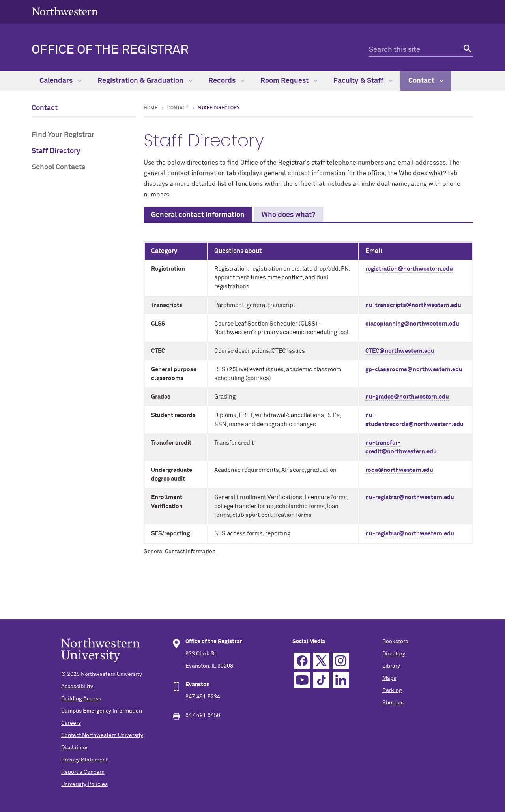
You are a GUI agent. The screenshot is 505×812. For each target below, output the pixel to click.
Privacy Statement (84, 760)
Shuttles (393, 703)
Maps (389, 678)
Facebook (302, 661)
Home (151, 108)
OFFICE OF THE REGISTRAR (110, 50)
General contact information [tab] (198, 215)
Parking (392, 690)
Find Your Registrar (63, 135)
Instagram (341, 661)
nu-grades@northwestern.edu (407, 397)
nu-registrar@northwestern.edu (410, 497)
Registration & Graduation (145, 81)
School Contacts (58, 167)
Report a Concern (83, 772)
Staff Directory (56, 151)
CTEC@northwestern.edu (400, 351)
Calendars (61, 81)
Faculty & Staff (363, 81)
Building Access (81, 699)
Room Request (289, 81)
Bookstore (395, 642)
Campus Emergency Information (102, 711)
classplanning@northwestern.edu (412, 324)
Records (226, 81)
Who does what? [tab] (288, 215)
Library (391, 666)
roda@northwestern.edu (399, 470)
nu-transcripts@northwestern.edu (413, 305)
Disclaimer (75, 748)
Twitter (321, 661)
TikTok (321, 680)
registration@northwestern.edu (409, 269)
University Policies (84, 784)
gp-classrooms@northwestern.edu (414, 370)
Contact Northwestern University (102, 735)
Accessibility (77, 687)
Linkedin (341, 680)
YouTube (302, 680)
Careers (71, 723)
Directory (394, 654)
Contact (426, 81)
